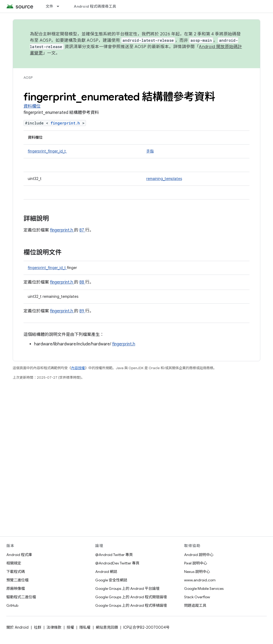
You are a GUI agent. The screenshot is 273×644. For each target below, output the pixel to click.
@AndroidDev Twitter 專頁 (117, 563)
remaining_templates (164, 179)
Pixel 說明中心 (196, 563)
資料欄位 (32, 106)
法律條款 (54, 627)
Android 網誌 (106, 572)
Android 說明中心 (199, 555)
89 (82, 311)
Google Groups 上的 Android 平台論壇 (127, 589)
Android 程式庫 (19, 555)
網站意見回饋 (107, 627)
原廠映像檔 (16, 589)
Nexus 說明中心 (197, 572)
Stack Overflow (197, 597)
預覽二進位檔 (17, 580)
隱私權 (85, 627)
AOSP (28, 78)
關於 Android (17, 627)
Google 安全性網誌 (111, 580)
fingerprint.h (66, 123)
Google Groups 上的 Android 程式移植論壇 (131, 605)
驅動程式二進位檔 (21, 597)
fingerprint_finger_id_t (47, 151)
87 (82, 230)
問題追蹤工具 (195, 605)
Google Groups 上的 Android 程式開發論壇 (131, 597)
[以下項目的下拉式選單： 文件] (60, 6)
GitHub (12, 605)
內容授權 (78, 368)
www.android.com (200, 580)
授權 (70, 627)
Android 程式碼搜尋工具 (95, 6)
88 (82, 282)
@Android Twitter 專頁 (114, 555)
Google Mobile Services (204, 589)
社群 (38, 627)
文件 (50, 6)
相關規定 (14, 563)
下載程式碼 (16, 572)
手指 (150, 151)
